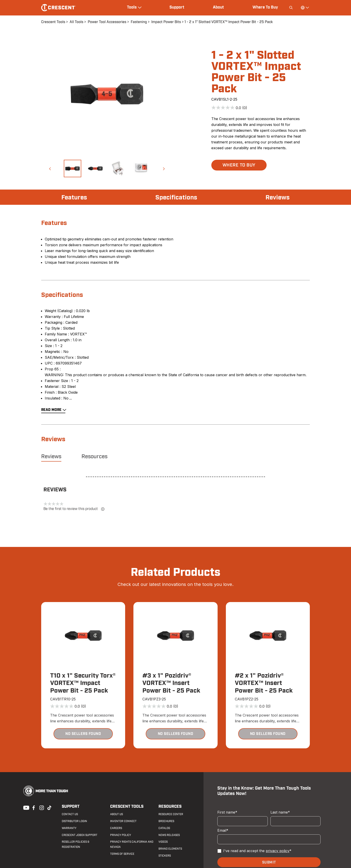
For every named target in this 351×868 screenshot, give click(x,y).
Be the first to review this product (74, 509)
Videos (163, 842)
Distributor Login (74, 821)
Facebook (33, 807)
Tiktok (49, 807)
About (218, 7)
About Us (117, 814)
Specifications (176, 198)
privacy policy (278, 851)
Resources (94, 457)
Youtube (25, 807)
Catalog (164, 828)
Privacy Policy (121, 835)
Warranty (69, 828)
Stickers (165, 856)
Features (74, 198)
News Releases (169, 835)
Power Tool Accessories (107, 22)
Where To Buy (265, 7)
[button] (50, 168)
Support (177, 7)
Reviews (278, 198)
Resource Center (171, 814)
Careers (116, 828)
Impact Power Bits (166, 22)
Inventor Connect (123, 821)
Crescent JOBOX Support (80, 835)
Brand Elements (170, 849)
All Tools (76, 22)
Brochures (166, 821)
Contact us (70, 814)
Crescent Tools (53, 22)
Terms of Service (122, 854)
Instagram (41, 807)
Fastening (139, 22)
